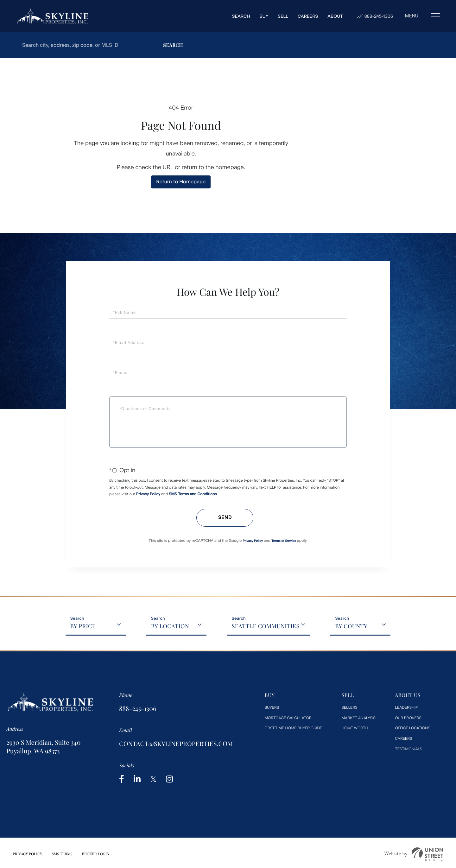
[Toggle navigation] (423, 16)
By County (351, 626)
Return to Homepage (181, 182)
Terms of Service (284, 541)
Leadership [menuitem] (406, 707)
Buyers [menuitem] (272, 707)
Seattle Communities (266, 626)
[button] (173, 45)
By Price (83, 626)
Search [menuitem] (241, 16)
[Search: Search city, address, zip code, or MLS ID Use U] (82, 45)
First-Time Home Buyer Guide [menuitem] (293, 728)
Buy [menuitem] (264, 16)
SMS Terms (62, 854)
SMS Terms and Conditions (193, 494)
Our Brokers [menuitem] (408, 718)
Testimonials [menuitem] (408, 749)
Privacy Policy (148, 494)
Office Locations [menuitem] (412, 728)
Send (225, 518)
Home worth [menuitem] (355, 728)
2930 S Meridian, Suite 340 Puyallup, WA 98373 (43, 747)
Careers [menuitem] (308, 16)
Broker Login (96, 854)
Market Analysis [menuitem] (359, 718)
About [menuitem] (335, 16)
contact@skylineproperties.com (176, 744)
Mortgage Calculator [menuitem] (288, 718)
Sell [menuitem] (283, 16)
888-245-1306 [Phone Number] (375, 16)
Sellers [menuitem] (350, 707)
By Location (170, 626)
